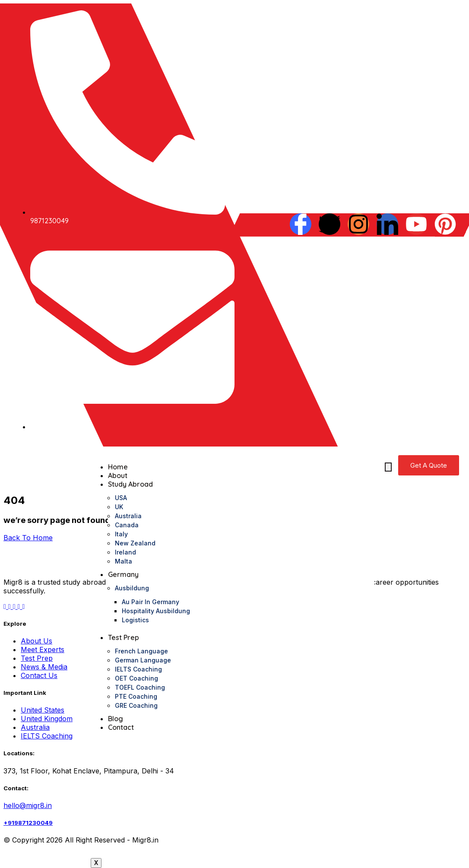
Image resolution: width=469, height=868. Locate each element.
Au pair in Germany (151, 602)
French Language (141, 651)
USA (121, 498)
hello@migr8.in (28, 805)
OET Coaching (136, 678)
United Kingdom (47, 719)
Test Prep (124, 637)
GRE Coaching (136, 705)
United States (43, 710)
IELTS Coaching (138, 669)
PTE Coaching (136, 696)
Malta (124, 561)
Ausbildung (132, 588)
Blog (116, 719)
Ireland (125, 552)
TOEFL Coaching (140, 687)
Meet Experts (43, 649)
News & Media (44, 667)
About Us (36, 641)
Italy (121, 534)
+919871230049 (28, 823)
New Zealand (135, 543)
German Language (143, 660)
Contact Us (39, 675)
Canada (127, 525)
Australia (128, 516)
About (118, 475)
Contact (121, 727)
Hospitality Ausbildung (156, 611)
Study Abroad (130, 484)
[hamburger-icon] (388, 467)
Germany (123, 574)
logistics (135, 620)
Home (118, 467)
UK (119, 507)
